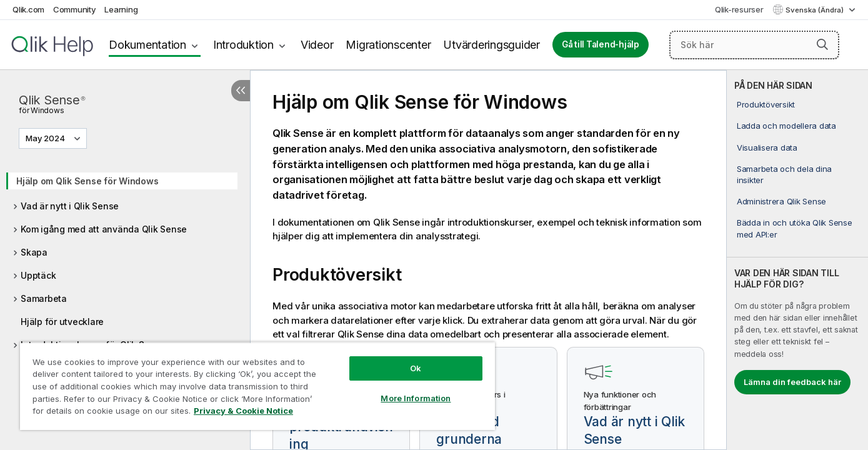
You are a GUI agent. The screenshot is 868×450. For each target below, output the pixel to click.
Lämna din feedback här (792, 382)
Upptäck (38, 275)
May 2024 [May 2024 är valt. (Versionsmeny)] (46, 138)
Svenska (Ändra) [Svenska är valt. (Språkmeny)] (816, 10)
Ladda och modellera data (786, 126)
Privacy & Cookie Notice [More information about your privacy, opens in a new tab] (243, 411)
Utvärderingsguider (491, 45)
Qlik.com (28, 9)
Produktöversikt (766, 104)
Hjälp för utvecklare (62, 322)
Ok (416, 368)
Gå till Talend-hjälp (601, 44)
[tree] (125, 270)
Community (75, 9)
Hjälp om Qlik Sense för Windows (87, 181)
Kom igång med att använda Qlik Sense (104, 229)
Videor (317, 45)
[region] (257, 386)
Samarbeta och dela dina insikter (784, 174)
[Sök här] (754, 45)
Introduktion (243, 45)
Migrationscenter (388, 45)
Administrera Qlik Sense (781, 201)
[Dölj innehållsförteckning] (241, 91)
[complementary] (797, 260)
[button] (822, 44)
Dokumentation (147, 45)
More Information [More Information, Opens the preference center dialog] (416, 398)
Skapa (34, 252)
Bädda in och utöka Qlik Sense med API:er (795, 228)
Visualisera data (767, 147)
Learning (121, 9)
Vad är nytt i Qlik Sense (70, 206)
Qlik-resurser (739, 9)
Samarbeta (44, 298)
